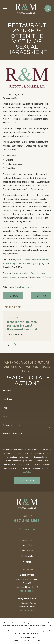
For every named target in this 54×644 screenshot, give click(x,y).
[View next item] (15, 345)
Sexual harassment (23, 287)
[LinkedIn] (27, 529)
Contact (27, 562)
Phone (6, 408)
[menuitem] (14, 640)
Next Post (41, 296)
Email (5, 416)
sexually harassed (11, 210)
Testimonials (27, 556)
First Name (8, 391)
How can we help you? (13, 434)
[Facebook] (20, 529)
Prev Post (13, 296)
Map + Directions (27, 591)
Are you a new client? (12, 425)
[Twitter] (34, 529)
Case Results (27, 551)
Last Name (8, 399)
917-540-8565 (27, 520)
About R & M (27, 545)
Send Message (27, 481)
